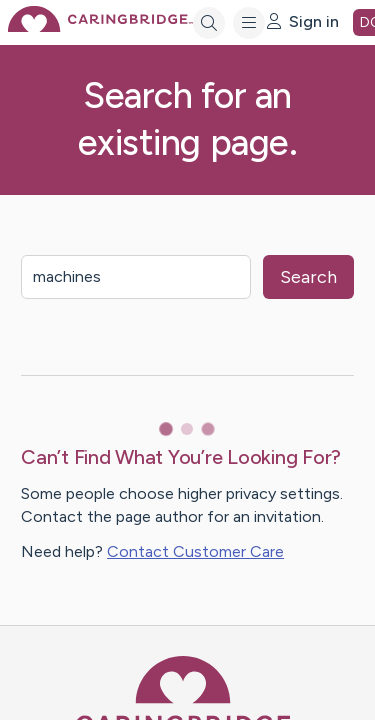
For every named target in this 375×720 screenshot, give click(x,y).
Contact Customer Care (195, 551)
